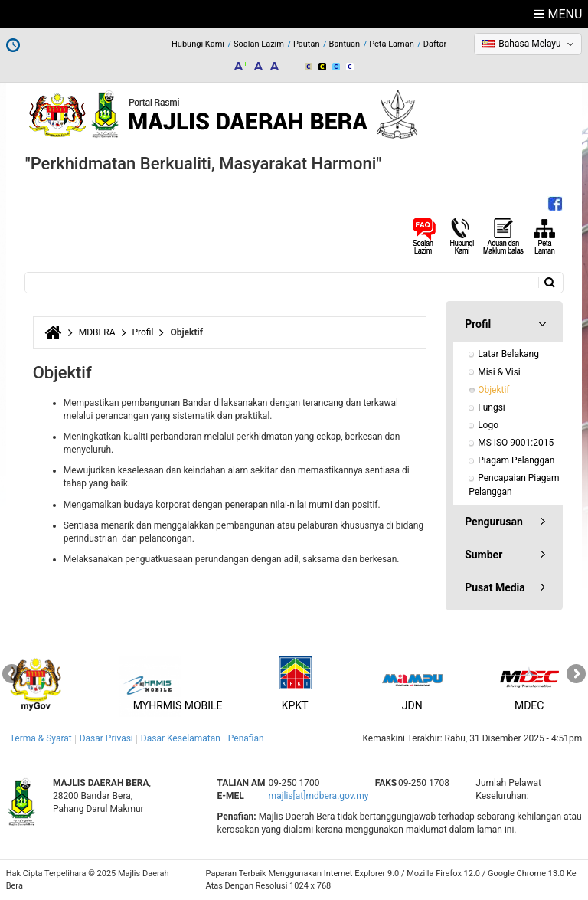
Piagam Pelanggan (516, 460)
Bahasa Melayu (529, 44)
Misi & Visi (499, 372)
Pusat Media (495, 587)
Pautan (307, 44)
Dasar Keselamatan (181, 738)
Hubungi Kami (198, 44)
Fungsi (492, 407)
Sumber (483, 555)
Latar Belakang (508, 354)
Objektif (493, 390)
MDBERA (97, 332)
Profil (143, 332)
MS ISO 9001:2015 (516, 443)
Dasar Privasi (106, 738)
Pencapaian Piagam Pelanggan (515, 484)
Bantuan (345, 44)
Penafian (246, 738)
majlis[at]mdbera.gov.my (319, 796)
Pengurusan (494, 522)
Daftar (435, 44)
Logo (488, 425)
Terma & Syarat (41, 738)
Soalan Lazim (259, 44)
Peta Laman (392, 44)
